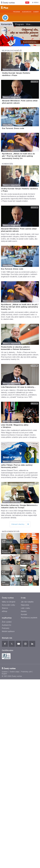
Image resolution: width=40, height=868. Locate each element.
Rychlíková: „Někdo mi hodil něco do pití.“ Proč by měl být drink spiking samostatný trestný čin (19, 156)
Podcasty (6, 628)
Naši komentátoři (11, 531)
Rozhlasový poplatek (29, 618)
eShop (4, 611)
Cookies (5, 672)
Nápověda (25, 605)
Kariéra (24, 611)
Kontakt (24, 614)
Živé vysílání (7, 622)
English (4, 674)
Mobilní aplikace (8, 631)
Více (29, 24)
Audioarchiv (27, 12)
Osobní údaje (14, 672)
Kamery (36, 12)
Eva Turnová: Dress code (13, 128)
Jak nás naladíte (27, 602)
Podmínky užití (26, 672)
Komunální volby (8, 605)
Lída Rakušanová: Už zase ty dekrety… (18, 387)
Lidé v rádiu (25, 608)
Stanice (5, 608)
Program (16, 12)
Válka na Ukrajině (9, 602)
